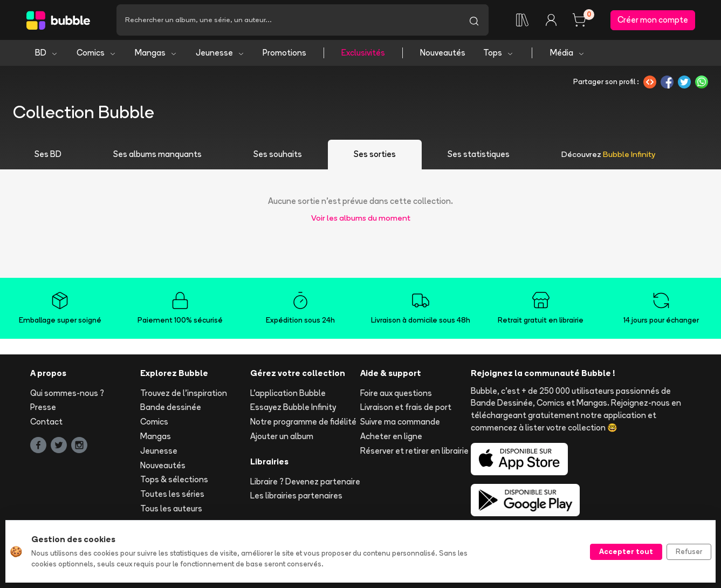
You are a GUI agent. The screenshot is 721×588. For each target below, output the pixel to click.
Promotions (284, 53)
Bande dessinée (171, 407)
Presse (43, 407)
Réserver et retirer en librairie (414, 451)
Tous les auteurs (171, 508)
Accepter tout (626, 551)
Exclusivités (363, 53)
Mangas (156, 53)
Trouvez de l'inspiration (184, 393)
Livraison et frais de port (406, 407)
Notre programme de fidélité (303, 422)
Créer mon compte (653, 20)
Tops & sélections (174, 479)
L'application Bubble (288, 393)
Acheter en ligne (391, 436)
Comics (97, 53)
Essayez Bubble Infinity (293, 407)
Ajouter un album (282, 436)
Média (568, 53)
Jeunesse (220, 53)
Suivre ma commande (400, 422)
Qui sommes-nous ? (67, 393)
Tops (499, 53)
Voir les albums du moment (361, 218)
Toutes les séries (172, 494)
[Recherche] (288, 20)
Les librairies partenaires (296, 495)
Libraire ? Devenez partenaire (305, 481)
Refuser (689, 551)
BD (47, 53)
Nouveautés (443, 53)
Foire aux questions (396, 393)
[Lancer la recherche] (474, 20)
